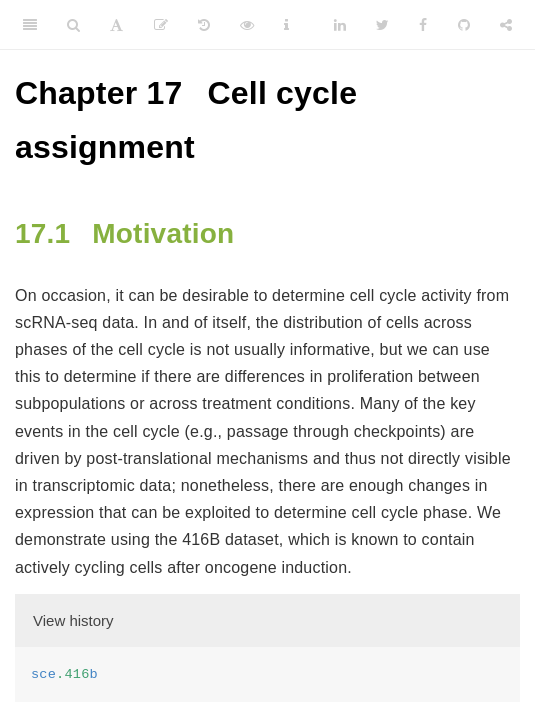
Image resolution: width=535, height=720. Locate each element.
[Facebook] (423, 25)
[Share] (506, 25)
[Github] (464, 25)
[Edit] (161, 25)
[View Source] (247, 25)
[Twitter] (382, 25)
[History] (204, 25)
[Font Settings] (116, 25)
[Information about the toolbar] (286, 25)
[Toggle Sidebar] (30, 25)
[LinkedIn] (340, 25)
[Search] (73, 25)
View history (73, 620)
